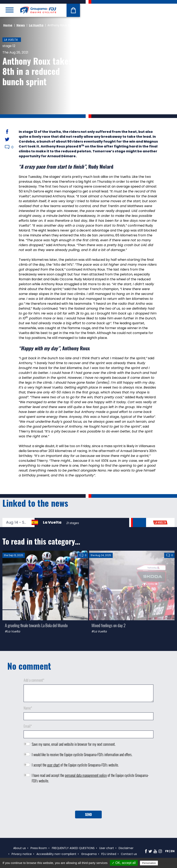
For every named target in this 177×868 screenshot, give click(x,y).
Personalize (149, 863)
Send (88, 815)
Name (28, 708)
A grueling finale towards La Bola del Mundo (36, 625)
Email (28, 726)
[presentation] (88, 798)
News (21, 25)
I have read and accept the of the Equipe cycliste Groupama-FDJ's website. (90, 778)
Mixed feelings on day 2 (109, 625)
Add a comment (34, 680)
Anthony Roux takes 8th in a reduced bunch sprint (37, 71)
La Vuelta (36, 25)
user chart (53, 765)
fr (167, 851)
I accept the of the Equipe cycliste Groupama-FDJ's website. (75, 765)
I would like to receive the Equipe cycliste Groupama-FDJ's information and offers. (82, 754)
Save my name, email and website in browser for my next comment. (74, 744)
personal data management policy (86, 775)
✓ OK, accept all (124, 863)
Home (8, 25)
